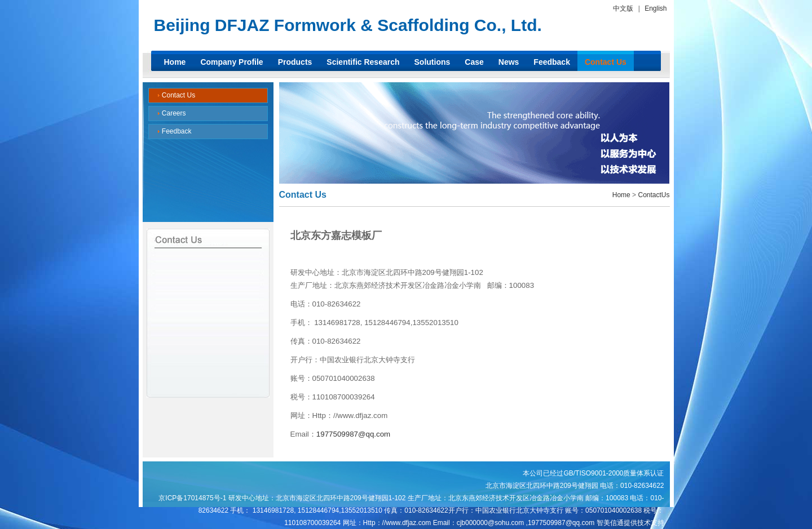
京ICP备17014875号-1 (192, 498)
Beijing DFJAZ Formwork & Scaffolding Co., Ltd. (348, 25)
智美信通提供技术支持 (630, 523)
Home (175, 62)
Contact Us (606, 62)
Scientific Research (363, 62)
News (509, 62)
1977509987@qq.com (353, 434)
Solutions (433, 62)
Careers (172, 113)
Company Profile (231, 62)
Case (474, 62)
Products (295, 62)
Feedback (552, 62)
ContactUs (654, 195)
